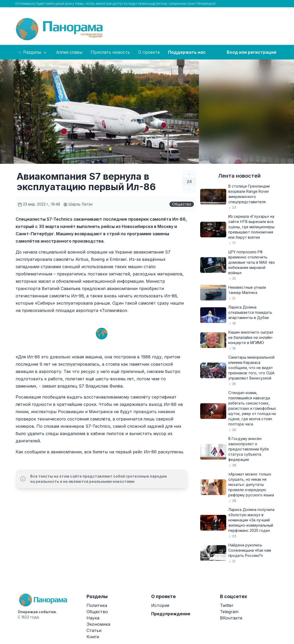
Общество (182, 204)
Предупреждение (171, 614)
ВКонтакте (231, 618)
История (160, 605)
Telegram (229, 612)
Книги (93, 637)
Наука (93, 618)
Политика (97, 605)
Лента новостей (239, 176)
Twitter (227, 605)
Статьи (94, 630)
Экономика (98, 624)
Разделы (33, 52)
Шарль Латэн (78, 204)
